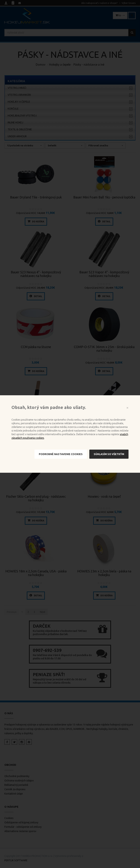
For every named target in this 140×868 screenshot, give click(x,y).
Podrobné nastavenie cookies (61, 454)
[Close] (127, 408)
